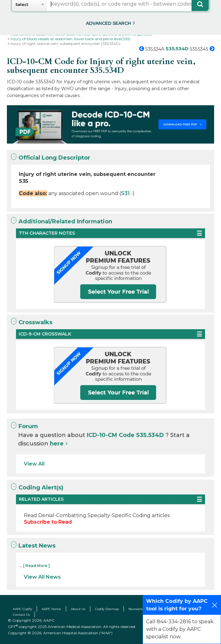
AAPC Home (51, 609)
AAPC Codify (22, 609)
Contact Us (21, 615)
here (57, 444)
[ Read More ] (37, 566)
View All (34, 464)
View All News (42, 577)
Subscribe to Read (48, 522)
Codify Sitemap (107, 609)
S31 (125, 193)
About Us (78, 609)
